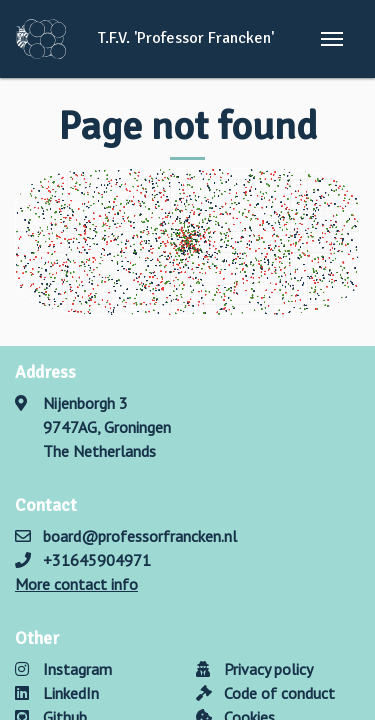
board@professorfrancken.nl (140, 536)
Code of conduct (265, 693)
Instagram (63, 669)
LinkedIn (57, 693)
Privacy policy (254, 669)
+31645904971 (97, 560)
